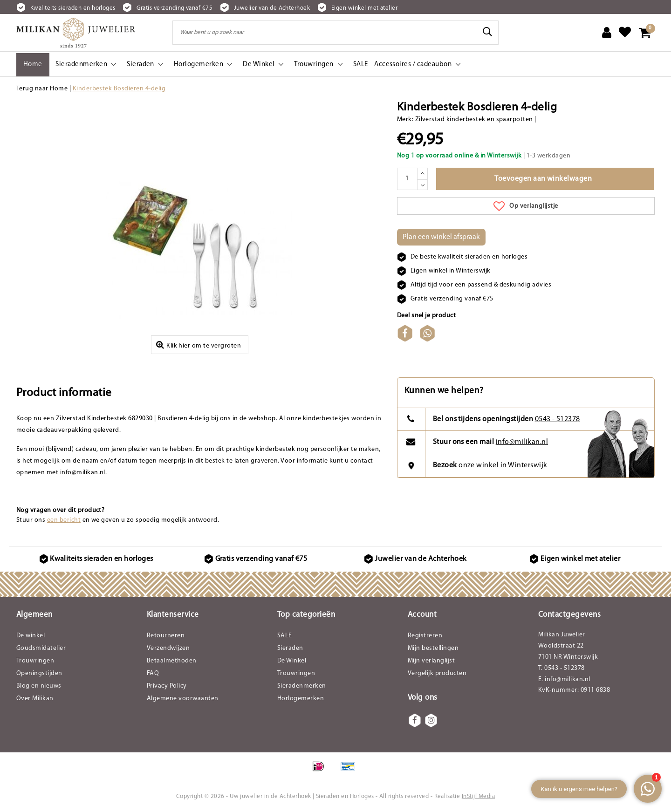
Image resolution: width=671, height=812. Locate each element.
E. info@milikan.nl (564, 679)
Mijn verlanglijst (431, 661)
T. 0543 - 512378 (561, 668)
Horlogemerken (301, 699)
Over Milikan (35, 699)
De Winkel (292, 661)
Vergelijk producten (437, 673)
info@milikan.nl (522, 442)
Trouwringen (35, 661)
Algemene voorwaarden (183, 699)
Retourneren (166, 636)
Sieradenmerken (302, 686)
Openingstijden (39, 673)
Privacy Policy (167, 686)
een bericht (64, 520)
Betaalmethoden (172, 661)
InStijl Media (478, 796)
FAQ (153, 673)
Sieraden (290, 648)
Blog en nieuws (39, 686)
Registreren (425, 636)
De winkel (31, 636)
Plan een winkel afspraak (441, 237)
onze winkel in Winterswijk (503, 465)
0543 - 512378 (558, 419)
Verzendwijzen (168, 648)
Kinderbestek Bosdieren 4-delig (119, 89)
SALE (285, 636)
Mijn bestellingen (433, 648)
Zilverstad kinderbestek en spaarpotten (474, 119)
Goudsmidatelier (41, 648)
